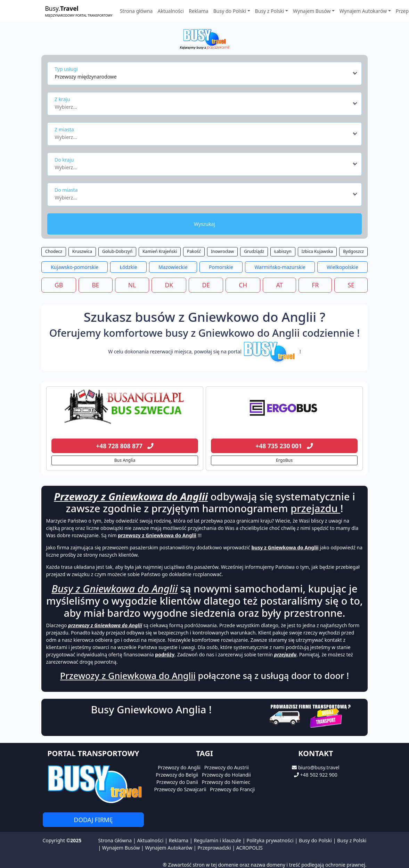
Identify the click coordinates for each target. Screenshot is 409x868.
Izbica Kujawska (317, 251)
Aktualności (171, 11)
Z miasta (64, 129)
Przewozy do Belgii (177, 775)
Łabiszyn (283, 251)
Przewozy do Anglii (179, 767)
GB (59, 285)
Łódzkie (129, 267)
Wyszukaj (204, 224)
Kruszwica (82, 251)
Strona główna (136, 11)
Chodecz (54, 251)
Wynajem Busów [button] (312, 11)
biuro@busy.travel (319, 767)
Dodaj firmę (93, 820)
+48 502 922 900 (319, 775)
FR (315, 285)
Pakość (194, 251)
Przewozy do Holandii (226, 775)
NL (132, 285)
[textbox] (203, 105)
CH (243, 285)
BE (95, 285)
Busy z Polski (352, 840)
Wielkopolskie (342, 267)
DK (169, 285)
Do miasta (66, 190)
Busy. (79, 11)
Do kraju (64, 160)
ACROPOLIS (250, 848)
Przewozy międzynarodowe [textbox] (86, 77)
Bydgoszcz (353, 251)
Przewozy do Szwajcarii (180, 789)
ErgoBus (284, 460)
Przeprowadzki (214, 848)
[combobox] (206, 73)
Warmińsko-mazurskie (280, 267)
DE (206, 285)
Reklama (199, 11)
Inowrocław (222, 251)
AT (279, 285)
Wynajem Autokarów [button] (363, 11)
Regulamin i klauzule (218, 840)
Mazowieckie (173, 267)
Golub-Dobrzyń (117, 251)
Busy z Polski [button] (270, 11)
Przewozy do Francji (232, 789)
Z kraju (62, 99)
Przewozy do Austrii (227, 767)
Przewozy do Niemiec (226, 782)
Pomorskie (221, 267)
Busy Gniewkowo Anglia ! (151, 710)
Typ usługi (66, 69)
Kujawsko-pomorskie (75, 267)
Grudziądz (254, 251)
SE (351, 285)
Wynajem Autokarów (169, 848)
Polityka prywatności (270, 840)
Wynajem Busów (121, 848)
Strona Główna (115, 840)
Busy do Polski (315, 840)
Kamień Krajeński (160, 251)
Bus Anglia (125, 460)
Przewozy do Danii (177, 782)
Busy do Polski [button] (230, 11)
